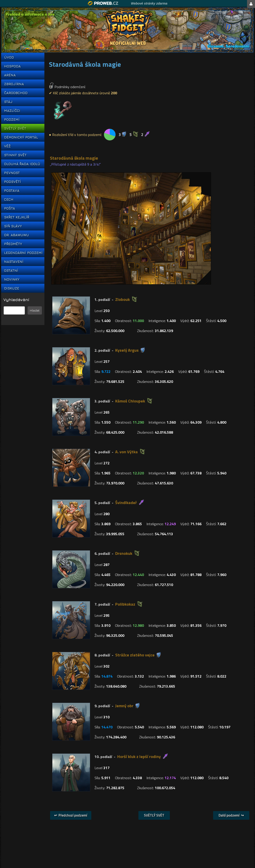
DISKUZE (12, 288)
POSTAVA (12, 191)
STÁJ (8, 102)
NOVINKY (12, 279)
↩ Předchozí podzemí (71, 815)
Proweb (103, 3)
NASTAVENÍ (14, 262)
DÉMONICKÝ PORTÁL (21, 137)
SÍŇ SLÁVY (13, 226)
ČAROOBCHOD (16, 93)
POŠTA (10, 208)
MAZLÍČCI (12, 111)
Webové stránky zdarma (149, 3)
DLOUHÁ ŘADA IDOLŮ (22, 164)
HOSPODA (12, 66)
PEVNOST (12, 173)
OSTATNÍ (11, 270)
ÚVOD (9, 57)
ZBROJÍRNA (14, 84)
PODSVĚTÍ (13, 182)
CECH (9, 199)
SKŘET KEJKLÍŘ (17, 217)
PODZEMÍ (12, 119)
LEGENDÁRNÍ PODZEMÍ (23, 253)
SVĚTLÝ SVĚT (15, 128)
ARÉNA (10, 75)
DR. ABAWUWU (17, 235)
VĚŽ (7, 146)
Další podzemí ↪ (231, 815)
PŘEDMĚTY (13, 244)
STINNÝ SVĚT (15, 155)
